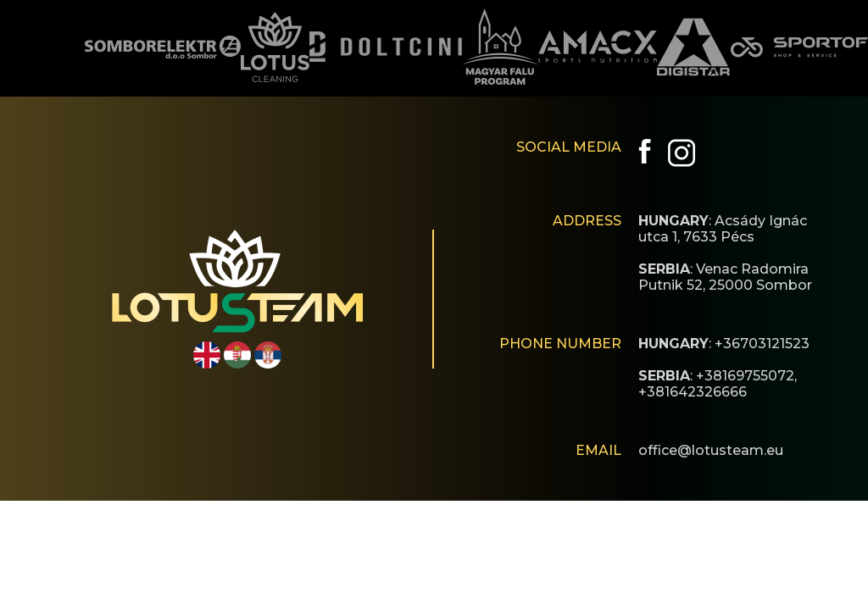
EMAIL (598, 450)
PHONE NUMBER (560, 344)
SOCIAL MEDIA (569, 147)
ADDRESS (587, 221)
